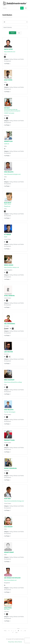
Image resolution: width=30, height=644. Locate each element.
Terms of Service (18, 642)
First (5, 631)
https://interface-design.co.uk (11, 267)
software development (15, 111)
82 (25, 631)
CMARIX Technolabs (9, 113)
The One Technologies (10, 412)
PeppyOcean (7, 206)
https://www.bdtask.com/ (10, 580)
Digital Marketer (8, 204)
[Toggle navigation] (26, 8)
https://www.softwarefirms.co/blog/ (13, 382)
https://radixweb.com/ (10, 52)
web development (8, 109)
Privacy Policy (11, 642)
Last (16, 632)
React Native (7, 609)
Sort (19, 33)
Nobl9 (6, 237)
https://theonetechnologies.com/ (12, 174)
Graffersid (7, 144)
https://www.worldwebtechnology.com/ (14, 501)
